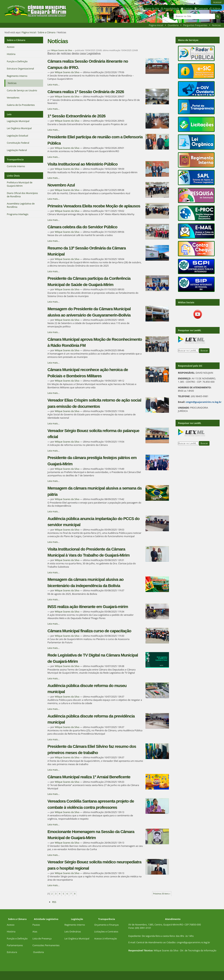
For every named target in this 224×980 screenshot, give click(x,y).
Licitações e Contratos (106, 932)
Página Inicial (156, 25)
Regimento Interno (75, 925)
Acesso (11, 925)
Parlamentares (15, 945)
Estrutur (11, 952)
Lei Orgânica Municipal (77, 938)
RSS (54, 902)
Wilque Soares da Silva (62, 50)
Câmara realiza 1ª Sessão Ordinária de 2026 (86, 92)
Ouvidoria (173, 25)
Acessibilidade (171, 8)
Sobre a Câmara (47, 32)
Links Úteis (13, 176)
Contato (188, 8)
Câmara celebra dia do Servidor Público (82, 227)
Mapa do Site (152, 8)
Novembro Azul (61, 185)
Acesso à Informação (106, 938)
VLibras (216, 8)
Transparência (15, 159)
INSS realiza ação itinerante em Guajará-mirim (88, 607)
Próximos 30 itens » (162, 894)
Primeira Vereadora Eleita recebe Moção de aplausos (94, 206)
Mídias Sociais (186, 302)
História (11, 932)
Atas (35, 932)
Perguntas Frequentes (195, 25)
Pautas (36, 925)
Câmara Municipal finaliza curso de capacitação (89, 631)
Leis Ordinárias (73, 932)
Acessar (217, 2)
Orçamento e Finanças (106, 925)
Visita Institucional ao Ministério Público (83, 164)
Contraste (203, 8)
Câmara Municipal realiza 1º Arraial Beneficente (89, 777)
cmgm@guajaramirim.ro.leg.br (204, 402)
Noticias (216, 25)
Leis (9, 114)
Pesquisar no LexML (190, 330)
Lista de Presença (42, 938)
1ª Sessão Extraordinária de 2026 (77, 116)
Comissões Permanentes (46, 945)
